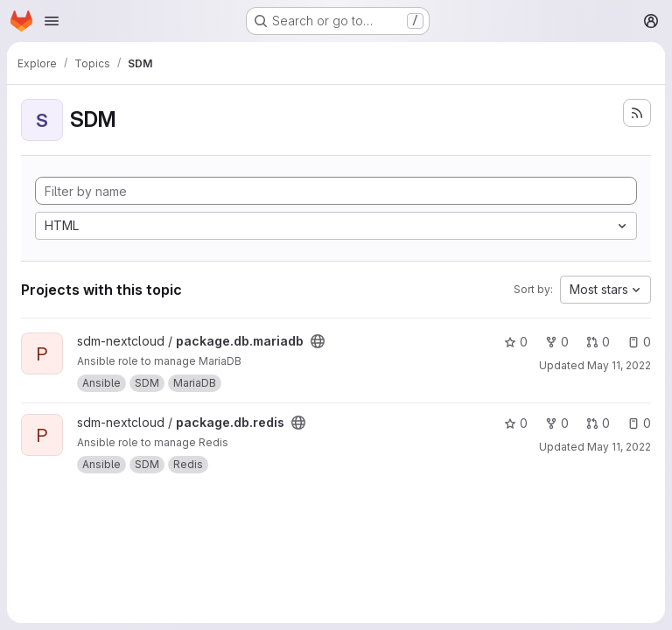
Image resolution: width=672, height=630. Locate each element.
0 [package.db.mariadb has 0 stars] (516, 342)
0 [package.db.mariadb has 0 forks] (557, 342)
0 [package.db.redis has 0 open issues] (639, 423)
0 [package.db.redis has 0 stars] (516, 423)
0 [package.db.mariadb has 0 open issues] (639, 342)
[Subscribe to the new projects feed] (637, 113)
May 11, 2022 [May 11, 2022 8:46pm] (619, 447)
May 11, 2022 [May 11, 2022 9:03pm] (619, 365)
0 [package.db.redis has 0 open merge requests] (598, 423)
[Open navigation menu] (52, 21)
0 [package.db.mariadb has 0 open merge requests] (598, 342)
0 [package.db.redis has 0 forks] (557, 423)
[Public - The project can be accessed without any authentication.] (318, 341)
